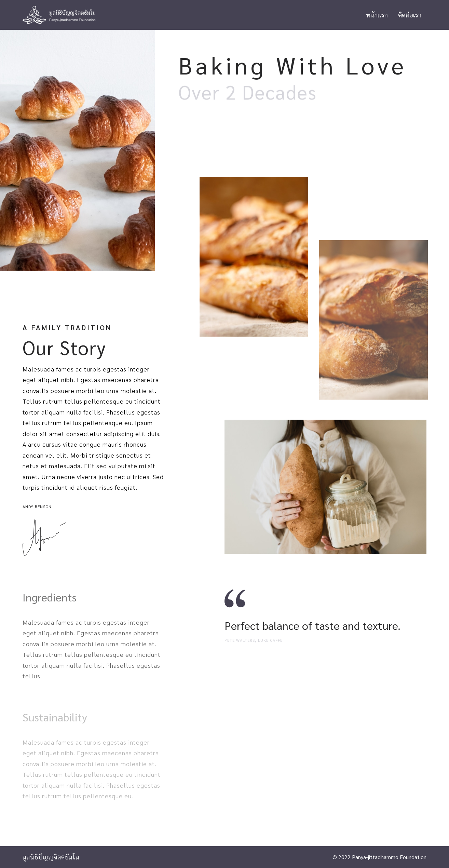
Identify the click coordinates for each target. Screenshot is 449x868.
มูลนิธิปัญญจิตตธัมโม (51, 857)
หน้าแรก (377, 15)
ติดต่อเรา (410, 15)
